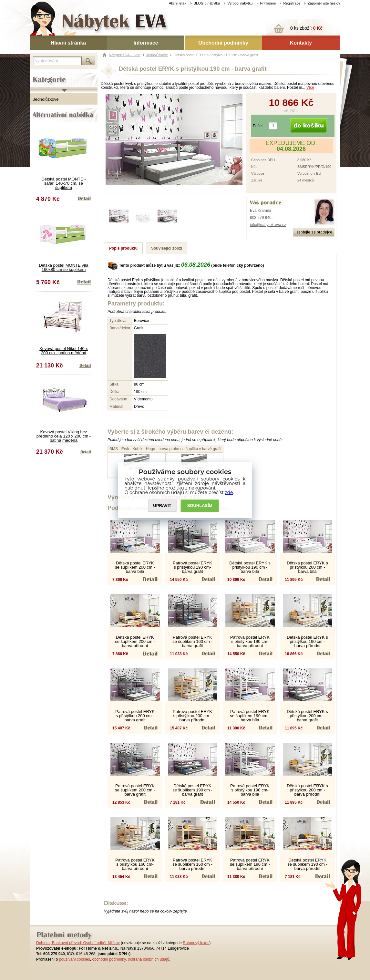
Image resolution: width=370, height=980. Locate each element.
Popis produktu (123, 248)
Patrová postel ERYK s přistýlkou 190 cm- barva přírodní (250, 641)
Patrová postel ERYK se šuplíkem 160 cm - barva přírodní (192, 864)
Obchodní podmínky (223, 43)
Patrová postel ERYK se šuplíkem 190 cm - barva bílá (250, 716)
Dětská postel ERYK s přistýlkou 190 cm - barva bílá (250, 567)
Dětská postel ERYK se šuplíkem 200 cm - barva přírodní (135, 641)
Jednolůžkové (46, 99)
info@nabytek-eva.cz (268, 225)
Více (310, 88)
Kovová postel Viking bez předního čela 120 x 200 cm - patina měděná (64, 436)
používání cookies (75, 959)
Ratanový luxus (196, 943)
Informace (146, 43)
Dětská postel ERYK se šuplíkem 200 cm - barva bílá (135, 567)
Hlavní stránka (68, 43)
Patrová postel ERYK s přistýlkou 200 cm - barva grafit (135, 716)
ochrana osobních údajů (149, 959)
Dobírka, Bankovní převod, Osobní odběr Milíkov (78, 943)
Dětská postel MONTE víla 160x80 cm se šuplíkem (63, 267)
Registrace (292, 3)
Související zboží (167, 248)
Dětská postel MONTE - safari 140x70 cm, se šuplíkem (63, 183)
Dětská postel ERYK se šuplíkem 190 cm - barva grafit (192, 790)
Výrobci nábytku (240, 3)
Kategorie (39, 75)
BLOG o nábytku (207, 3)
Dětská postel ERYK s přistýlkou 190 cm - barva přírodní (307, 641)
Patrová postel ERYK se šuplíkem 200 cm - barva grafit (135, 790)
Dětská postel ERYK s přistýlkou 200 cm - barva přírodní (307, 790)
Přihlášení (268, 3)
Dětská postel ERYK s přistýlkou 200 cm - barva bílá (307, 567)
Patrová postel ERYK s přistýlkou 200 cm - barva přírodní (192, 716)
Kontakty (301, 43)
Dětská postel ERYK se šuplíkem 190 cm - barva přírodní (307, 864)
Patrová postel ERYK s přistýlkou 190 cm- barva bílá (250, 790)
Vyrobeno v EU (309, 173)
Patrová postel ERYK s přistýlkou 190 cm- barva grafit (192, 567)
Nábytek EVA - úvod (125, 55)
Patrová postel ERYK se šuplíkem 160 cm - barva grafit (192, 641)
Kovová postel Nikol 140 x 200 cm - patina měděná (64, 351)
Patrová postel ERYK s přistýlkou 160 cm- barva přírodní (135, 864)
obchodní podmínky (109, 959)
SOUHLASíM (200, 505)
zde (229, 492)
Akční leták (178, 3)
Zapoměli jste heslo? (324, 3)
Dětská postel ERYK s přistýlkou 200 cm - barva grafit (307, 716)
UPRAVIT (162, 505)
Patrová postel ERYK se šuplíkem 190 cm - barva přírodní (250, 864)
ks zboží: (306, 28)
